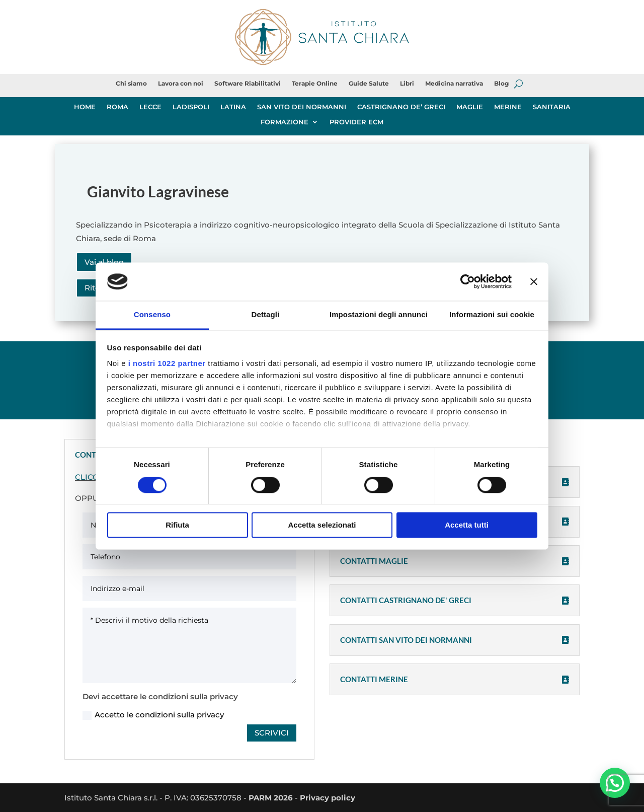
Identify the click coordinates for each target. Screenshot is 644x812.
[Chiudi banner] (534, 281)
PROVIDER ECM (356, 122)
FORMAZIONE (285, 122)
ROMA (117, 107)
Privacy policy (328, 798)
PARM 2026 (271, 798)
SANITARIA (552, 107)
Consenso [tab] (152, 315)
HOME (85, 107)
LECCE (150, 107)
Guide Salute (369, 84)
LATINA (233, 107)
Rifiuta (177, 525)
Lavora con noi (181, 84)
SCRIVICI (272, 733)
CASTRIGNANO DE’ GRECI (401, 107)
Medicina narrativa (454, 84)
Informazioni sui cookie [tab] (492, 315)
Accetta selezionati (322, 525)
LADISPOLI (191, 107)
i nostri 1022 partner (167, 364)
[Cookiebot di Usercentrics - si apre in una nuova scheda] (468, 281)
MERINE (508, 107)
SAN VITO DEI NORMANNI (302, 107)
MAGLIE (470, 107)
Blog (501, 84)
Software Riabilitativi (248, 84)
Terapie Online (315, 84)
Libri (407, 84)
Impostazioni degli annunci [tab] (379, 315)
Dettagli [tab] (266, 315)
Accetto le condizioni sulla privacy (153, 715)
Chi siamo (131, 84)
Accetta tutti (467, 525)
